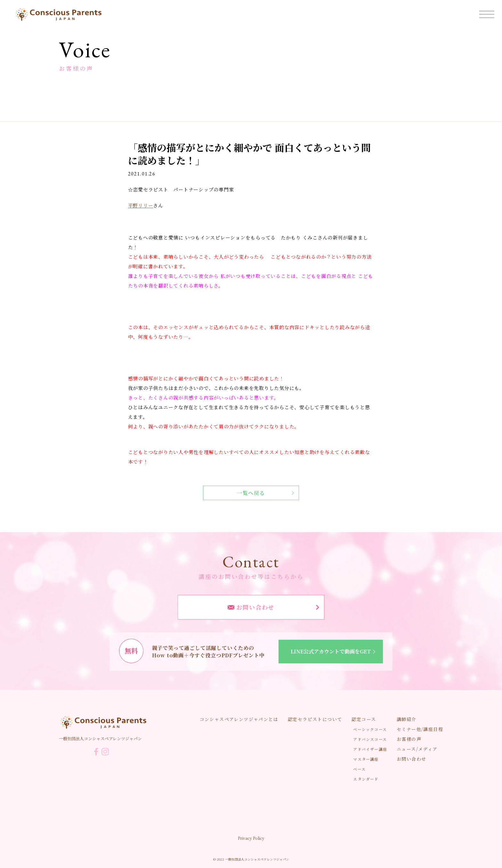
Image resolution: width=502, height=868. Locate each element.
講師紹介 (407, 719)
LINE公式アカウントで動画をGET (334, 651)
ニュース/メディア (417, 749)
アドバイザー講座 (370, 749)
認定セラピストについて (315, 719)
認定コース (364, 719)
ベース (359, 769)
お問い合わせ (273, 607)
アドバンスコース (370, 739)
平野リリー (141, 205)
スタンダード (366, 779)
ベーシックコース (370, 729)
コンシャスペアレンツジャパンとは (239, 719)
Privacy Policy (251, 838)
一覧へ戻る (265, 493)
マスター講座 (366, 759)
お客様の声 (409, 739)
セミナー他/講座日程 (420, 729)
